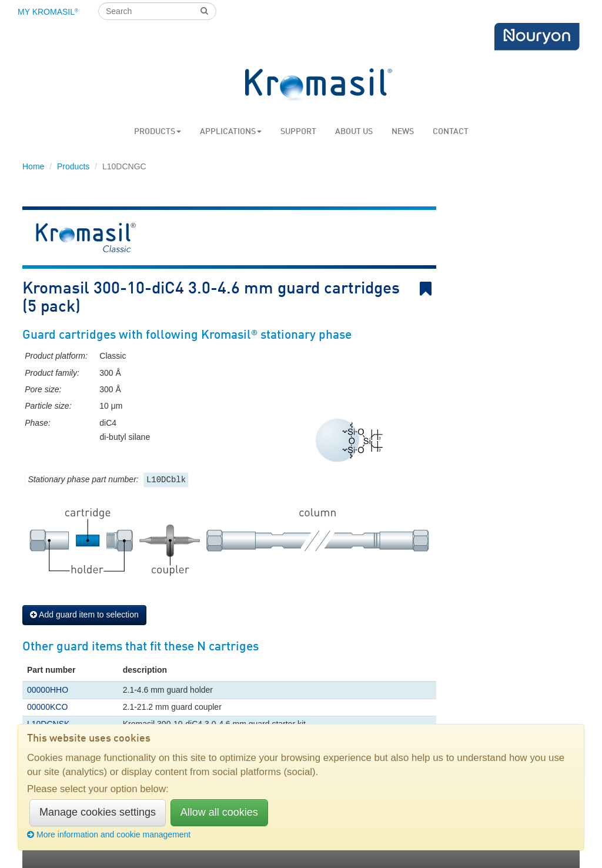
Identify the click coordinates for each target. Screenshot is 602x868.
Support (298, 132)
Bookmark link (428, 289)
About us (354, 132)
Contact (451, 132)
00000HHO (48, 690)
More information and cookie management (109, 834)
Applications (231, 132)
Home (33, 166)
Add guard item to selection (84, 615)
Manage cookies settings (98, 812)
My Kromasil (48, 12)
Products (158, 132)
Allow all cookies (219, 812)
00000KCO (47, 707)
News (403, 132)
